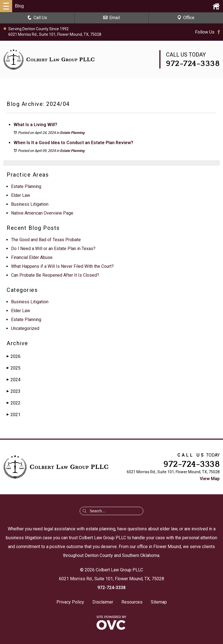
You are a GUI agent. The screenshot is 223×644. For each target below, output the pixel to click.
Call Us (37, 18)
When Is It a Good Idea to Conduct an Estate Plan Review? (73, 143)
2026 (14, 356)
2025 (14, 368)
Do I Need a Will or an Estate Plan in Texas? (53, 249)
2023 (14, 391)
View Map (210, 479)
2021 (14, 415)
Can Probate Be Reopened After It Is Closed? (55, 275)
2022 (14, 403)
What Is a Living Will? (35, 125)
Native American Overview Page (42, 213)
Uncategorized (25, 328)
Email (111, 18)
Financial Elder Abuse (32, 257)
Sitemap (159, 602)
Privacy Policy (70, 602)
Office (186, 18)
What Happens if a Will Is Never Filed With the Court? (62, 266)
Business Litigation (30, 204)
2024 (14, 380)
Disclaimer (103, 602)
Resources (132, 602)
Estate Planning (72, 133)
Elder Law (21, 195)
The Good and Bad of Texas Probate (46, 240)
